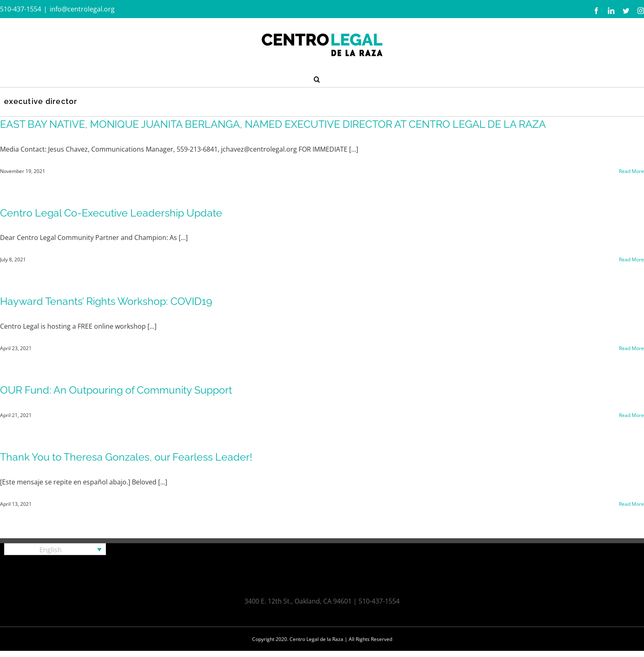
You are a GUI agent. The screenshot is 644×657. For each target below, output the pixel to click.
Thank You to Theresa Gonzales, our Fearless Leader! (126, 457)
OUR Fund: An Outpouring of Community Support (116, 390)
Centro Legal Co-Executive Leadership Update (111, 213)
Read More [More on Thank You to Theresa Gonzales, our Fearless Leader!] (631, 504)
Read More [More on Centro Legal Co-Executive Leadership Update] (631, 259)
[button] (317, 78)
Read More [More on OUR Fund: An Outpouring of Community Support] (631, 415)
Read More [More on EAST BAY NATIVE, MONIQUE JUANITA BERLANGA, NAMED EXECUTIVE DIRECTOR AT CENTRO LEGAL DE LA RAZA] (631, 171)
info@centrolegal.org (82, 9)
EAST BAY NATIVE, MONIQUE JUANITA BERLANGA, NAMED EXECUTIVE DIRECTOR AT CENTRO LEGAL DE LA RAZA (273, 124)
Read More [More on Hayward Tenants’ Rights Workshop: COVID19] (631, 348)
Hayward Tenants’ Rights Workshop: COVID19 (106, 301)
